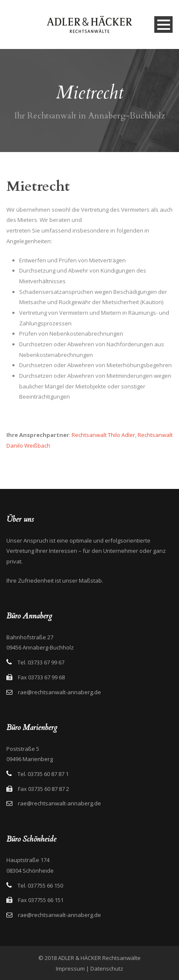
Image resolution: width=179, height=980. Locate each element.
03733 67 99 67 (46, 662)
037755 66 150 (45, 885)
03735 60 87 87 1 (48, 774)
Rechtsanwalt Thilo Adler (103, 435)
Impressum (70, 969)
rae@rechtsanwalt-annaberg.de (59, 692)
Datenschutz (107, 969)
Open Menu (163, 24)
